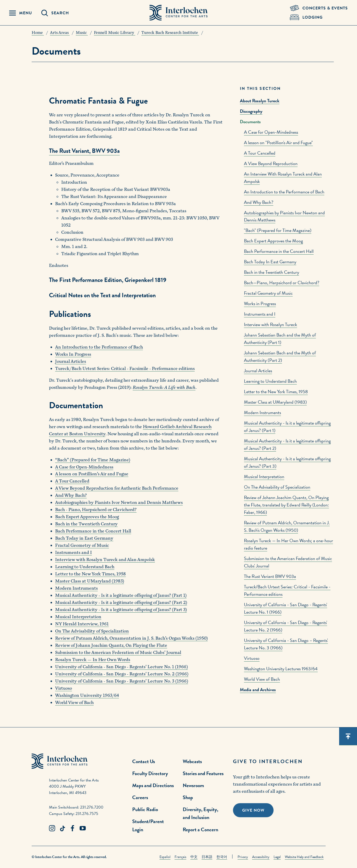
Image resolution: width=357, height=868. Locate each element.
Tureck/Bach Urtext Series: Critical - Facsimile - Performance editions (125, 369)
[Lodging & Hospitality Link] (319, 17)
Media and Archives (258, 690)
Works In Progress (73, 354)
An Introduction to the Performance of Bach (284, 192)
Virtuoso (252, 658)
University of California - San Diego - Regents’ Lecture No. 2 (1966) (122, 674)
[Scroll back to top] (348, 736)
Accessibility (261, 857)
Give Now (253, 810)
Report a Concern (200, 829)
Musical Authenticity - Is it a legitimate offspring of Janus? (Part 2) (121, 603)
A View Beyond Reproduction (271, 163)
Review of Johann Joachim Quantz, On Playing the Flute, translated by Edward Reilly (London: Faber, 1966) (286, 505)
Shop (188, 797)
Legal (277, 857)
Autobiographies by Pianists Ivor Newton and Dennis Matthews (119, 503)
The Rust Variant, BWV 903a (84, 151)
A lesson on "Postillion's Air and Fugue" (278, 142)
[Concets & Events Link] (319, 8)
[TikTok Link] (62, 828)
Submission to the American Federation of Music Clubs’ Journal (118, 653)
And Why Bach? (259, 202)
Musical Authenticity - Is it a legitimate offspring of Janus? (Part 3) (121, 610)
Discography (251, 111)
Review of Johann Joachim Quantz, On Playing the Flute (111, 645)
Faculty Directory (150, 773)
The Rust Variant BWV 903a (270, 576)
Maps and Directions (153, 785)
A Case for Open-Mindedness (271, 132)
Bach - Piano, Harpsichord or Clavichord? (96, 510)
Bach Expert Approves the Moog (273, 241)
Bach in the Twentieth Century (272, 272)
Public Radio (145, 809)
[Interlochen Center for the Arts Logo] (179, 13)
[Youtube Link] (83, 828)
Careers (140, 797)
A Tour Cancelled (260, 153)
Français (180, 857)
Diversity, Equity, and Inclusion (200, 813)
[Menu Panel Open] (21, 13)
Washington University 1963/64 (87, 695)
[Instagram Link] (52, 828)
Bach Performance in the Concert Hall (279, 251)
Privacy (243, 857)
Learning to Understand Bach (270, 381)
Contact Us (144, 761)
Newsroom (193, 785)
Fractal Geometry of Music (268, 293)
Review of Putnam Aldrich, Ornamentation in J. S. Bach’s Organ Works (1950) (131, 638)
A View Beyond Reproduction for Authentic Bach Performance (117, 488)
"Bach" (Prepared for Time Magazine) (278, 230)
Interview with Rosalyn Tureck (270, 324)
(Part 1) (179, 595)
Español (165, 857)
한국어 (222, 857)
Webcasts (192, 761)
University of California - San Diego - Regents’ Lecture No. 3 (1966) (122, 681)
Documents (250, 122)
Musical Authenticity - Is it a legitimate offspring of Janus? (113, 595)
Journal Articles (258, 371)
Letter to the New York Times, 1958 (276, 392)
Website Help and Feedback (304, 857)
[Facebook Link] (72, 828)
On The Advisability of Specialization (277, 487)
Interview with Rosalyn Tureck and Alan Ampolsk (105, 560)
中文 (194, 857)
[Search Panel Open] (55, 13)
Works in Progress (260, 303)
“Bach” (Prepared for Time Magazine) (93, 460)
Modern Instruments (262, 412)
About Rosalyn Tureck (260, 101)
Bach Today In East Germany (270, 262)
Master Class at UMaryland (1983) (275, 402)
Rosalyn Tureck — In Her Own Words (93, 660)
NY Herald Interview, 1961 (82, 624)
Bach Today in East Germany (84, 538)
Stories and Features (203, 773)
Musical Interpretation (264, 476)
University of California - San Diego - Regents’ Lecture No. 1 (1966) (121, 667)
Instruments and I (260, 314)
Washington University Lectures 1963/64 (281, 669)
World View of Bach (262, 679)
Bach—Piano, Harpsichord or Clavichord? (282, 283)
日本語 (207, 857)
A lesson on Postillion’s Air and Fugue (92, 474)
